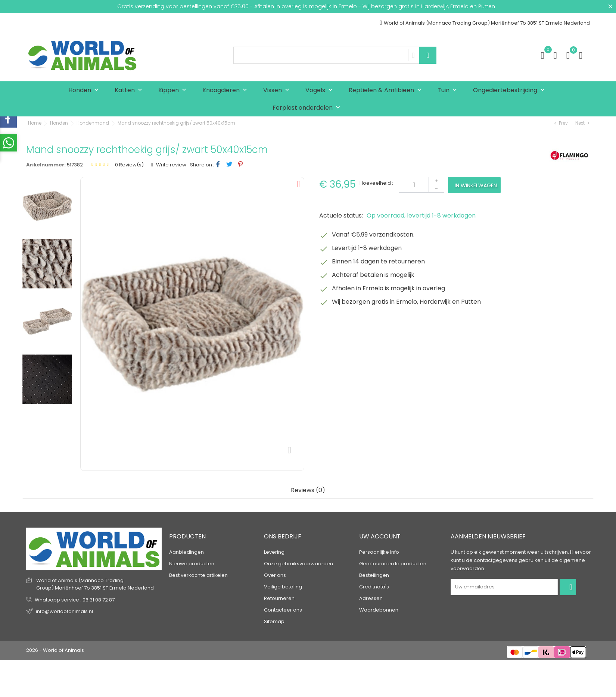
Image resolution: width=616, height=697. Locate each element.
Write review (171, 165)
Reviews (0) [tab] (308, 490)
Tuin (449, 90)
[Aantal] (421, 185)
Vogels (321, 90)
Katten (130, 90)
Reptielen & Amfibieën (387, 90)
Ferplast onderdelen (308, 108)
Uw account (380, 536)
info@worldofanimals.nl (64, 611)
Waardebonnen (379, 610)
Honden (85, 90)
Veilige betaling (283, 587)
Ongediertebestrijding (511, 90)
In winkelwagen (476, 185)
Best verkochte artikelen (198, 575)
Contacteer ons (283, 610)
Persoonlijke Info (379, 552)
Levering (274, 552)
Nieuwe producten (192, 564)
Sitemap (274, 621)
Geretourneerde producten (393, 564)
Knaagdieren (226, 90)
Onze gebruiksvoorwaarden (298, 564)
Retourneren (279, 598)
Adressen (371, 598)
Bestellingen (374, 575)
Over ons (275, 575)
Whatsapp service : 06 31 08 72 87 (75, 600)
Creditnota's (374, 587)
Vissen (278, 90)
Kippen (174, 90)
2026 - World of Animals (55, 650)
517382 (75, 165)
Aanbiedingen (186, 552)
